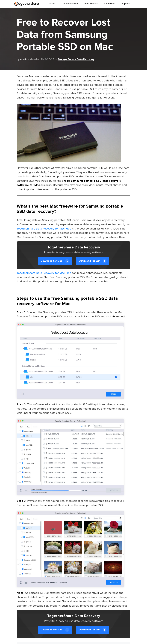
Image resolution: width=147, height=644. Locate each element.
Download (110, 4)
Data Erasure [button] (91, 4)
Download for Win (93, 261)
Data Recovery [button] (70, 4)
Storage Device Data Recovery (76, 59)
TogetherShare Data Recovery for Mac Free (44, 229)
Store (52, 4)
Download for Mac (55, 261)
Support (126, 4)
